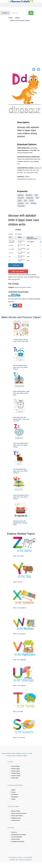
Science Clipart (16, 776)
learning (33, 203)
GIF (9, 260)
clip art (31, 200)
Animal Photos (16, 820)
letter (36, 195)
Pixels (20, 237)
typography (30, 198)
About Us (14, 832)
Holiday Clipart (16, 773)
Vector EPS (11, 245)
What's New (15, 778)
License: (11, 234)
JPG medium (11, 249)
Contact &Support (17, 837)
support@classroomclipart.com (27, 179)
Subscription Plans (16, 299)
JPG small (11, 253)
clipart (20, 200)
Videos (13, 799)
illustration (29, 195)
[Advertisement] (20, 43)
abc (27, 203)
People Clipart (16, 771)
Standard (20, 234)
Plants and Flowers (17, 816)
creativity (21, 203)
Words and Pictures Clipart (20, 20)
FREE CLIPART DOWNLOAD (12, 242)
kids (25, 200)
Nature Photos (16, 811)
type (37, 198)
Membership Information (19, 835)
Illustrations (15, 797)
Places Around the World (19, 813)
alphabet (21, 195)
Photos (13, 792)
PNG (10, 257)
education (21, 198)
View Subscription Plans (31, 173)
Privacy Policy (16, 839)
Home (11, 18)
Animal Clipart (16, 769)
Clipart (17, 18)
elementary (21, 206)
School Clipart (16, 766)
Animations (15, 794)
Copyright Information (18, 841)
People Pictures (16, 818)
